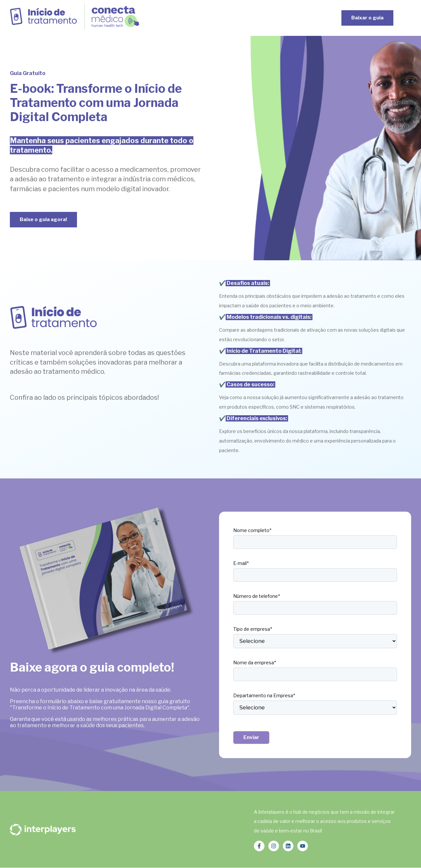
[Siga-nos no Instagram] (274, 846)
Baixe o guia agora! (43, 219)
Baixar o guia (367, 18)
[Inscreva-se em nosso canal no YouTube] (303, 846)
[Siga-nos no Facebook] (259, 846)
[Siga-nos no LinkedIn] (288, 846)
